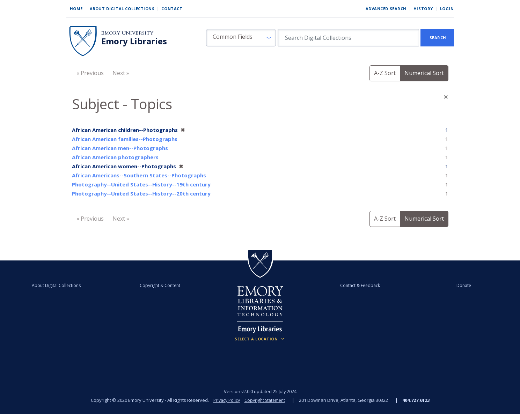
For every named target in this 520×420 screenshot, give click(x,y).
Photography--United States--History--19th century (141, 184)
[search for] (348, 38)
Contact (172, 9)
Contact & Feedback (352, 285)
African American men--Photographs (120, 148)
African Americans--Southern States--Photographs (139, 175)
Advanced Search (386, 9)
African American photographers (115, 157)
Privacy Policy (225, 400)
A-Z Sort (385, 73)
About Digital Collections (122, 9)
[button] (241, 38)
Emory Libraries (134, 41)
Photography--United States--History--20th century (141, 193)
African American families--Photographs (125, 139)
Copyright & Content (168, 285)
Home (76, 9)
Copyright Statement (266, 400)
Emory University (127, 33)
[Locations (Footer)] (260, 339)
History (423, 9)
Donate (440, 285)
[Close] (446, 97)
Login (447, 9)
